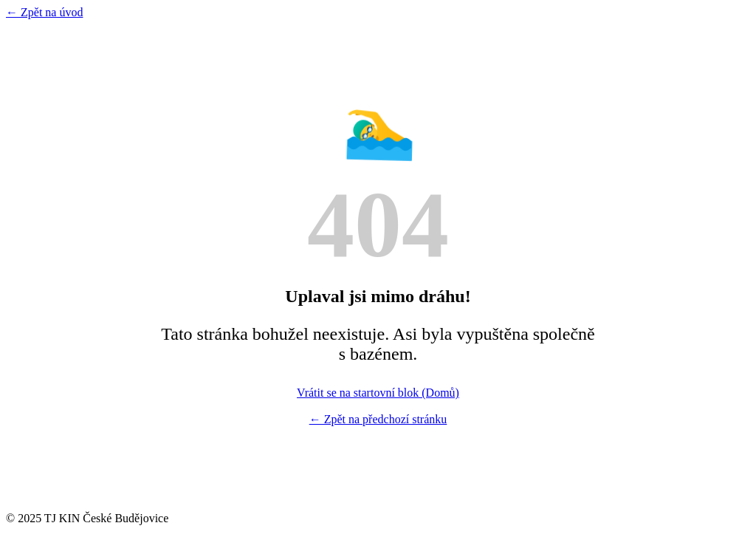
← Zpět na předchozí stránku (378, 419)
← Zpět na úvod (44, 12)
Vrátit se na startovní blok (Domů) (378, 393)
